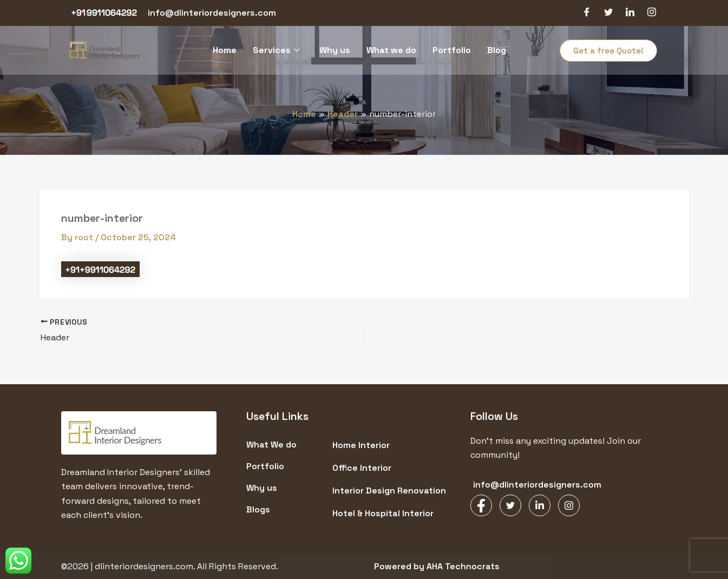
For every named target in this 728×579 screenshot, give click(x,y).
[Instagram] (652, 13)
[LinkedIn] (630, 13)
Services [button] (276, 50)
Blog (497, 50)
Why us (335, 50)
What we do (391, 50)
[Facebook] (587, 13)
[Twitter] (608, 13)
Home (225, 50)
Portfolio (452, 50)
